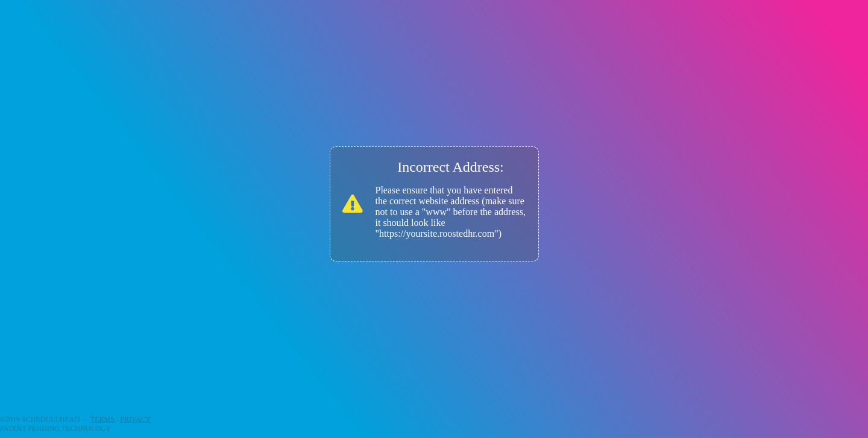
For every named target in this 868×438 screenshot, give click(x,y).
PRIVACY (135, 419)
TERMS (102, 419)
